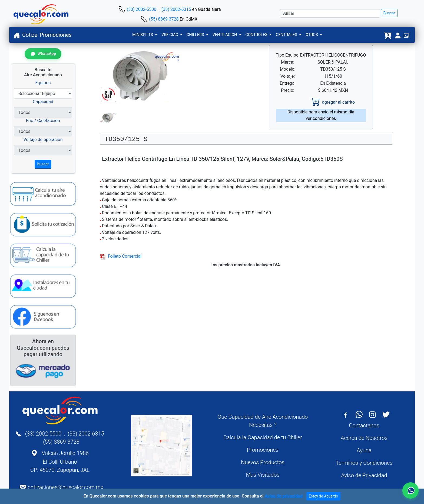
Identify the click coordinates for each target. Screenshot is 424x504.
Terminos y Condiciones (364, 463)
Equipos (43, 83)
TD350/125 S (126, 139)
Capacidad (43, 102)
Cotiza (30, 35)
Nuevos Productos (263, 462)
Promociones (56, 35)
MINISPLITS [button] (143, 35)
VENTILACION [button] (225, 35)
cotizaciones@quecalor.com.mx (65, 487)
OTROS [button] (312, 35)
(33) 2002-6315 (176, 9)
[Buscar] (330, 13)
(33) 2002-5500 (142, 9)
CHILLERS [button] (196, 35)
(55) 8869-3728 (164, 19)
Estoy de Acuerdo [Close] (324, 496)
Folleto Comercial (121, 256)
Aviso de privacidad (283, 496)
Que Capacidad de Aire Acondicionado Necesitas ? (263, 421)
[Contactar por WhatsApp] (43, 54)
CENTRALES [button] (287, 35)
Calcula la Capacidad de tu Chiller (263, 437)
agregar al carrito (333, 102)
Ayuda (364, 450)
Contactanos (364, 426)
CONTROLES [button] (257, 35)
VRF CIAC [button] (170, 35)
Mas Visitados (263, 475)
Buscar (389, 13)
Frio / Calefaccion (43, 121)
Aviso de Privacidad (364, 475)
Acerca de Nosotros (364, 438)
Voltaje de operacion (43, 140)
